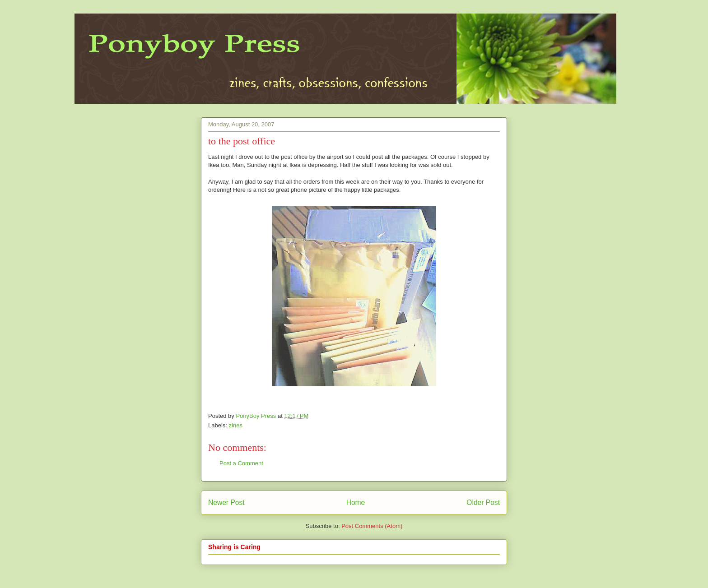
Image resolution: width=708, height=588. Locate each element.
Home (356, 502)
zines (236, 425)
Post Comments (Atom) (372, 526)
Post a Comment (241, 463)
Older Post (483, 502)
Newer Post (226, 502)
